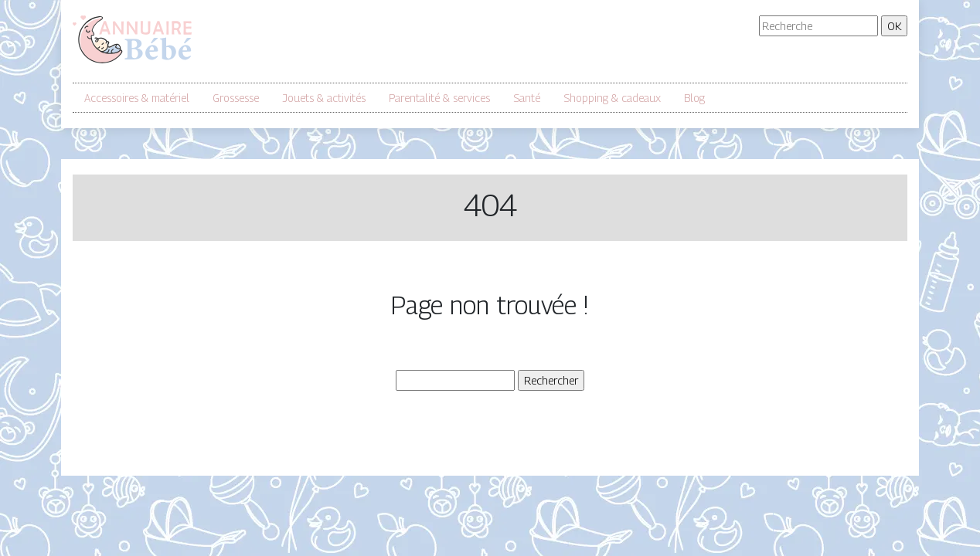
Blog (694, 98)
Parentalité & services (439, 98)
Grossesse (236, 98)
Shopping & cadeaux (612, 98)
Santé (527, 98)
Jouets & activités (324, 98)
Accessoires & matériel (137, 98)
